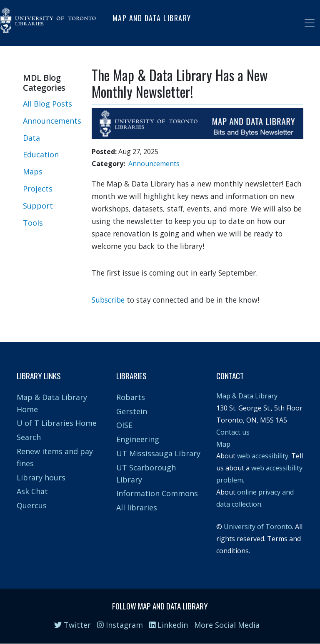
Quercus (32, 505)
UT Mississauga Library (158, 453)
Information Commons (157, 493)
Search (29, 437)
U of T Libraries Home (57, 423)
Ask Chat (32, 491)
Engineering (138, 439)
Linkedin (169, 625)
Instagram (120, 625)
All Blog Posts (47, 104)
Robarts (131, 397)
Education (41, 154)
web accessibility (263, 456)
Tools (33, 223)
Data (31, 138)
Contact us (233, 432)
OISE (124, 425)
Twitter (72, 625)
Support (38, 206)
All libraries (137, 507)
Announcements (52, 121)
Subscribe (108, 300)
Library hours (41, 477)
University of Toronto (258, 527)
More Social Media (227, 625)
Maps (33, 172)
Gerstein (132, 411)
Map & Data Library (247, 396)
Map (223, 444)
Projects (38, 189)
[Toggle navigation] (310, 23)
